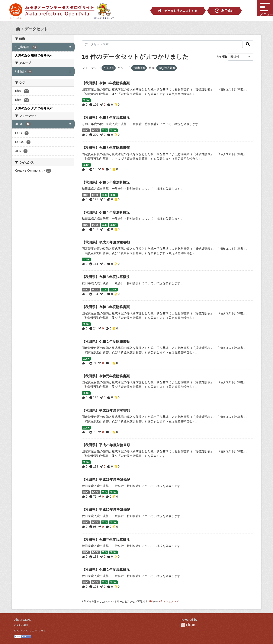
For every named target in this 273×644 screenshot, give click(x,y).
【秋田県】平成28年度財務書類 (106, 445)
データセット (36, 29)
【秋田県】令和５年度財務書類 (106, 148)
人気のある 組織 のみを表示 (34, 55)
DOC (86, 130)
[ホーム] (18, 29)
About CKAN (23, 620)
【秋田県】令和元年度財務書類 (106, 376)
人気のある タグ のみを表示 (34, 108)
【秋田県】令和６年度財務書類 (106, 83)
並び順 (221, 57)
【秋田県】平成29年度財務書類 (106, 410)
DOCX (95, 130)
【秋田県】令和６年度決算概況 (106, 118)
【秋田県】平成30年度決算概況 (106, 510)
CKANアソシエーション (30, 631)
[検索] (248, 44)
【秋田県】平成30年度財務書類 (106, 242)
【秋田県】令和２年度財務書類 (106, 342)
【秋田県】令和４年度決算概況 (106, 212)
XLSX (86, 100)
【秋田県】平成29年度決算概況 (106, 480)
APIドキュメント (169, 602)
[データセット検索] (162, 44)
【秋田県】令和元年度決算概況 (106, 540)
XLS (105, 130)
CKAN (188, 625)
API (151, 602)
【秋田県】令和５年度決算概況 (106, 182)
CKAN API (21, 625)
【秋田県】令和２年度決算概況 (106, 570)
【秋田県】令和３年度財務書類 (106, 307)
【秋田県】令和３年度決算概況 (106, 277)
